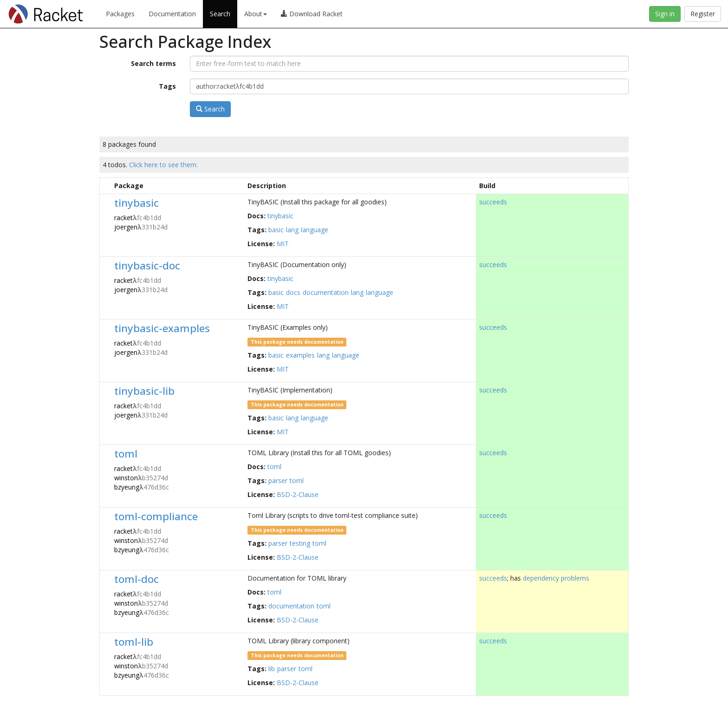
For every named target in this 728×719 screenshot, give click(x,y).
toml (126, 454)
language (315, 230)
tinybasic (136, 203)
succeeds (493, 202)
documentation (326, 292)
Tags (167, 86)
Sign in (665, 14)
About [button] (256, 14)
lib (272, 669)
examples (300, 355)
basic (276, 230)
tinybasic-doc (147, 265)
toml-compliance (156, 516)
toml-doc (136, 579)
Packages (120, 14)
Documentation (172, 14)
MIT (283, 244)
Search (220, 14)
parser (278, 480)
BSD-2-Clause (298, 494)
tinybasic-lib (144, 391)
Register (703, 14)
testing (300, 543)
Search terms (153, 63)
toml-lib (134, 642)
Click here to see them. (163, 165)
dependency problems (556, 578)
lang (292, 230)
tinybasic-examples (162, 328)
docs (293, 292)
